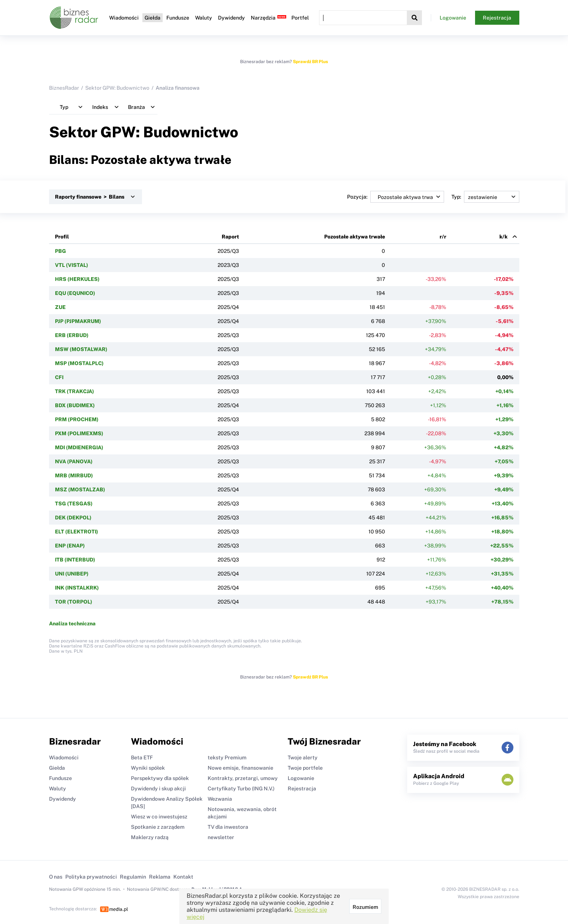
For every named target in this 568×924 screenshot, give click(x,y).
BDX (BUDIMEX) (75, 405)
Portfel (300, 18)
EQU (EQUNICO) (75, 293)
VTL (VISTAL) (72, 265)
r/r (443, 237)
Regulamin (133, 877)
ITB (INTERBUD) (75, 560)
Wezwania (220, 799)
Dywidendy (231, 18)
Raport (230, 237)
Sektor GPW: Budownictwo (117, 88)
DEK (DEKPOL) (73, 518)
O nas (56, 877)
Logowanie (453, 18)
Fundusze (178, 18)
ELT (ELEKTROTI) (77, 532)
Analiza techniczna (72, 624)
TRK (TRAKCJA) (75, 391)
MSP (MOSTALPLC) (79, 363)
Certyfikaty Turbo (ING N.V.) (241, 789)
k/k (503, 237)
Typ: (485, 197)
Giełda (153, 18)
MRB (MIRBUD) (74, 475)
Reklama (160, 877)
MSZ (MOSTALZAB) (80, 490)
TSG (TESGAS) (74, 504)
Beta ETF (142, 758)
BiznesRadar (64, 88)
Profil (62, 237)
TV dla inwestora (228, 827)
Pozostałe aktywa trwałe (355, 237)
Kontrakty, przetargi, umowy (243, 778)
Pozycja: (396, 197)
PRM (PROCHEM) (77, 419)
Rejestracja (497, 18)
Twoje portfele (305, 768)
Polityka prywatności (91, 877)
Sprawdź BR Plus (310, 62)
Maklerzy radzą (150, 837)
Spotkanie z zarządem (158, 827)
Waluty (204, 18)
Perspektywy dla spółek (160, 778)
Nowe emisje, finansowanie (240, 768)
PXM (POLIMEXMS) (79, 433)
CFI (59, 377)
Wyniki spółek (148, 768)
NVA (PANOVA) (74, 461)
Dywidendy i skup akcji (158, 789)
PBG (60, 251)
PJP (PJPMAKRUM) (78, 321)
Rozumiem (365, 907)
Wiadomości (124, 18)
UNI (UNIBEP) (72, 574)
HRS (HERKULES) (77, 279)
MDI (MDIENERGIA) (79, 447)
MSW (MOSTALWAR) (81, 349)
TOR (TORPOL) (74, 602)
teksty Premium (227, 758)
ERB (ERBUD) (72, 335)
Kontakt (183, 877)
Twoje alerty (303, 758)
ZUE (60, 307)
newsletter (221, 837)
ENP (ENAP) (70, 546)
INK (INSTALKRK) (77, 588)
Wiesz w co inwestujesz (159, 817)
